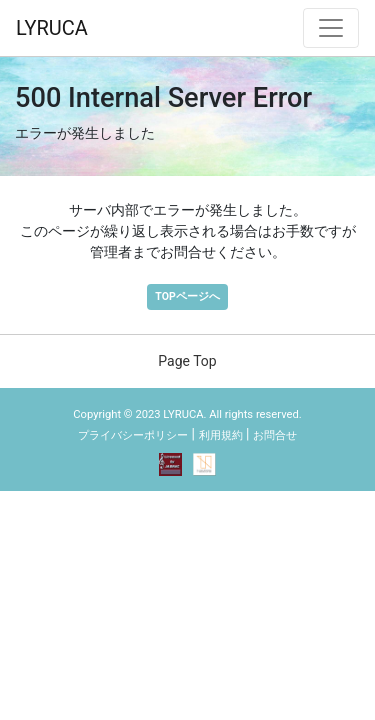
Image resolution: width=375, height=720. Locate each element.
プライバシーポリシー (133, 435)
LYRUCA (52, 28)
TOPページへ (187, 296)
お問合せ (275, 435)
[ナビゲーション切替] (331, 28)
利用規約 (221, 435)
